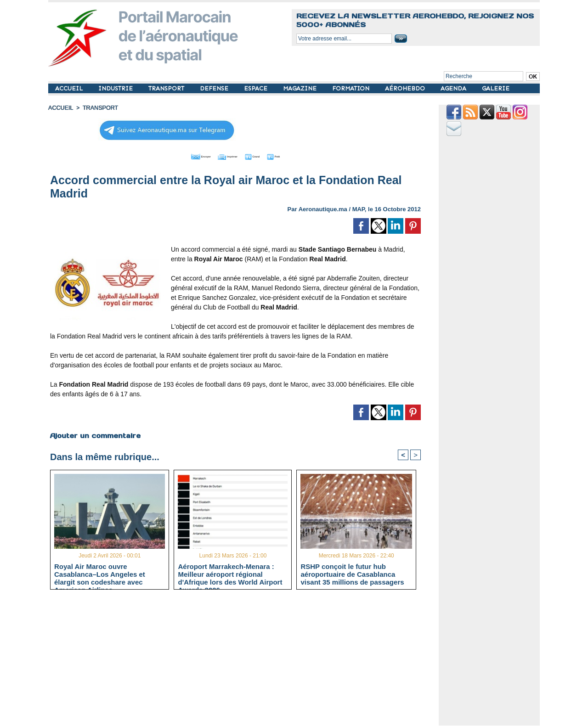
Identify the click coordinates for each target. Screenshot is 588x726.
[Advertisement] (242, 661)
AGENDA (454, 88)
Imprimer (225, 155)
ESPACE (257, 88)
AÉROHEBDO (406, 88)
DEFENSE (215, 88)
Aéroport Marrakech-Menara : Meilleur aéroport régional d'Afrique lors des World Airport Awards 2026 (230, 574)
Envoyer (183, 155)
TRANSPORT (167, 88)
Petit (294, 155)
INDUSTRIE (116, 88)
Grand (263, 155)
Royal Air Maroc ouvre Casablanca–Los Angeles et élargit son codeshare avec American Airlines (100, 574)
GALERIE (496, 88)
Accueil (60, 108)
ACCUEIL (70, 88)
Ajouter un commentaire (95, 434)
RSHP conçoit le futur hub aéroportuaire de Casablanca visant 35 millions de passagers (352, 574)
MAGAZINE (301, 88)
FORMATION (352, 88)
